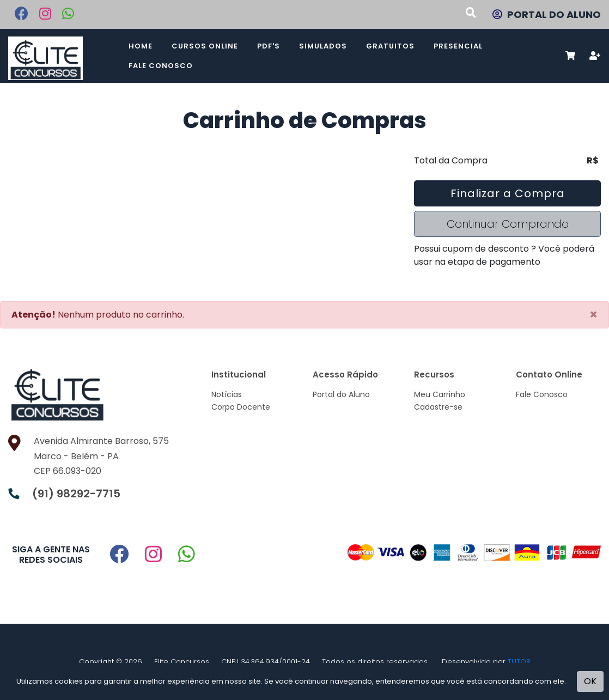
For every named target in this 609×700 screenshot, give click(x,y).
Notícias (227, 394)
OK (590, 681)
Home (141, 46)
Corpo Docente (241, 407)
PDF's (269, 46)
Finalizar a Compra (508, 193)
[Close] (593, 315)
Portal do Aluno (341, 394)
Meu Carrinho (440, 394)
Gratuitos (390, 46)
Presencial (458, 46)
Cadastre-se (438, 407)
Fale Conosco (161, 66)
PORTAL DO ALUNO (547, 14)
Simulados (323, 46)
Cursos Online (205, 46)
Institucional (239, 375)
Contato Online (549, 375)
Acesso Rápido (345, 375)
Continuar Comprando (508, 224)
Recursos (434, 375)
